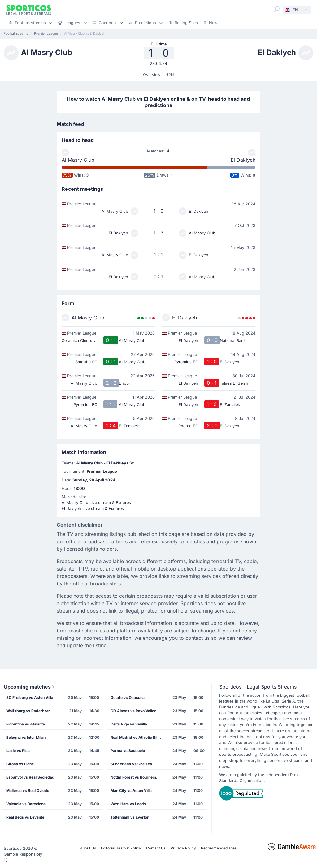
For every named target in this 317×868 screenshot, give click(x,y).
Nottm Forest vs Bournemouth (137, 777)
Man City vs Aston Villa (131, 791)
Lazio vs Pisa (18, 751)
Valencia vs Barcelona (26, 804)
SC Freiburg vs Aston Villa (30, 697)
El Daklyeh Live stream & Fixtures (93, 509)
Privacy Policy (183, 848)
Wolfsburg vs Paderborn (28, 711)
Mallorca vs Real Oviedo (28, 791)
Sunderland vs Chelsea (131, 764)
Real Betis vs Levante (25, 817)
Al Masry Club (78, 160)
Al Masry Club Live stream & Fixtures (96, 503)
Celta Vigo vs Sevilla (129, 724)
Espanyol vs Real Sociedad (30, 777)
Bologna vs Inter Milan (26, 737)
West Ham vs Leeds (128, 804)
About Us (88, 848)
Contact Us (156, 848)
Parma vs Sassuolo (128, 751)
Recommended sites (219, 848)
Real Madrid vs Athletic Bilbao (137, 737)
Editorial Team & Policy (121, 848)
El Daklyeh (243, 160)
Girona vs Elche (20, 764)
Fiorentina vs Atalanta (26, 724)
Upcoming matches (30, 687)
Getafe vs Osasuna (128, 697)
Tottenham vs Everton (130, 817)
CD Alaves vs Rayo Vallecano (137, 711)
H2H (170, 75)
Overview (152, 75)
